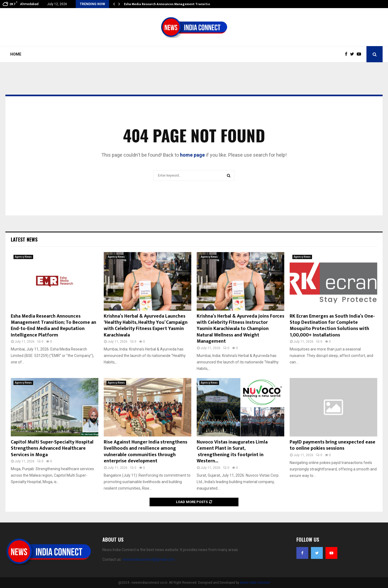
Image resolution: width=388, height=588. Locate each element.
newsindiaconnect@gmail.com (148, 559)
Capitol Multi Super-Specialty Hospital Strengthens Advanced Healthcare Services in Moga (52, 448)
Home (16, 54)
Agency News (23, 257)
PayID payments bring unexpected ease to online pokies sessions (332, 445)
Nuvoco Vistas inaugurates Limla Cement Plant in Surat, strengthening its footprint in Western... (232, 452)
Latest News (24, 239)
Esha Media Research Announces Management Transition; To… (172, 4)
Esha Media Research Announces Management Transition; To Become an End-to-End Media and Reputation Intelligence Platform (53, 326)
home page (192, 155)
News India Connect (255, 583)
